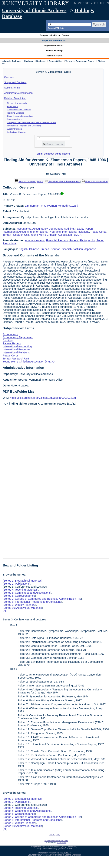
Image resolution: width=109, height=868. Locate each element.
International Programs (47, 232)
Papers (74, 240)
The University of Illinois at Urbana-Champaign (62, 855)
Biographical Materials (17, 103)
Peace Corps (99, 232)
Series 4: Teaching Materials (20, 590)
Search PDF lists (56, 28)
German (55, 249)
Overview (9, 77)
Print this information (95, 181)
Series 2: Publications (16, 584)
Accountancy (23, 229)
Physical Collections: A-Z (54, 40)
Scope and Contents (15, 82)
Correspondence (15, 119)
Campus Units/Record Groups (54, 35)
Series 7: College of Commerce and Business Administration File (42, 599)
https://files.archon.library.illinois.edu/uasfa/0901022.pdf (43, 398)
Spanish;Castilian (72, 249)
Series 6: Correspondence (19, 596)
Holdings (28, 61)
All (5, 611)
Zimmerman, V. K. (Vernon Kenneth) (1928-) (51, 206)
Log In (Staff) (54, 835)
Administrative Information (18, 93)
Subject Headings (55, 51)
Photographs (87, 240)
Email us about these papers (53, 154)
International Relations (76, 232)
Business (41, 61)
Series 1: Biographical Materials (22, 581)
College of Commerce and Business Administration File (32, 122)
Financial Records (57, 240)
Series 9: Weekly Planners (19, 605)
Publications (13, 106)
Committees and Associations (20, 116)
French (45, 249)
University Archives (11, 61)
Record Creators (55, 56)
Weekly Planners (15, 129)
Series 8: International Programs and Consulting (32, 602)
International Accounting (17, 232)
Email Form (62, 843)
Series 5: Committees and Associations (27, 593)
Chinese (34, 249)
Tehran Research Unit (16, 235)
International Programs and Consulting (24, 126)
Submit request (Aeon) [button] (29, 181)
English (23, 249)
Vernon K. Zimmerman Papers (80, 61)
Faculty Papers (84, 229)
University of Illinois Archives (34, 10)
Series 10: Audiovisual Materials (23, 608)
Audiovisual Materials (17, 132)
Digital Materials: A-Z (55, 45)
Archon (52, 853)
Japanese (90, 249)
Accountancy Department (48, 229)
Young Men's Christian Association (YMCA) (56, 235)
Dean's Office (55, 61)
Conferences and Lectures (19, 110)
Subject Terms (12, 88)
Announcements (35, 240)
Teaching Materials (16, 113)
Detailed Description (15, 98)
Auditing (69, 229)
